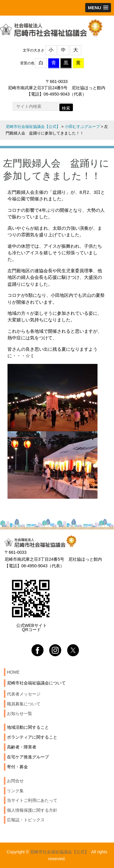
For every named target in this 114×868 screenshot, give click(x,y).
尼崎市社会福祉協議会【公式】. (60, 852)
